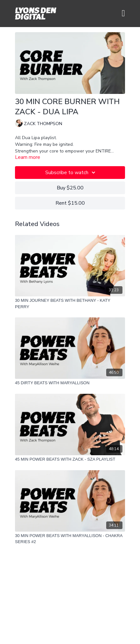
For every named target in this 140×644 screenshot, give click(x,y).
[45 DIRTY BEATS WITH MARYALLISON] (70, 383)
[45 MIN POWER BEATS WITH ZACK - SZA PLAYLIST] (70, 459)
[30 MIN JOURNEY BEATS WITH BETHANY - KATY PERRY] (70, 304)
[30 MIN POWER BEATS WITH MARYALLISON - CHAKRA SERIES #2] (70, 539)
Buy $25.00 (70, 188)
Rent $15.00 (70, 203)
